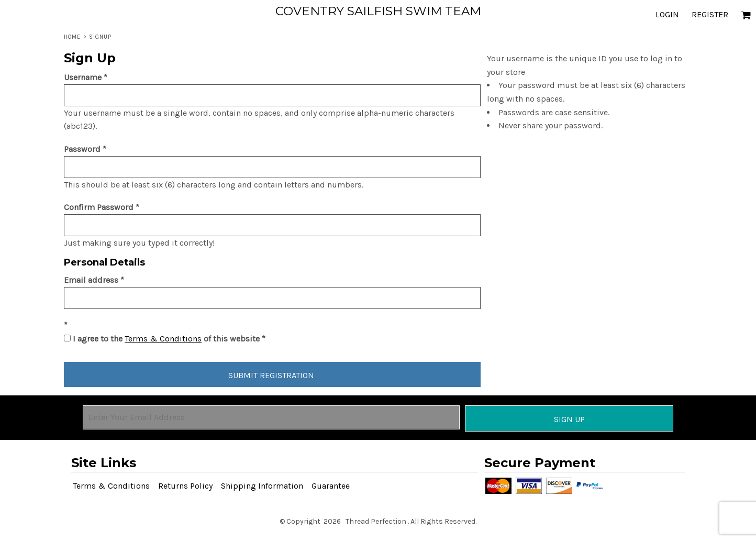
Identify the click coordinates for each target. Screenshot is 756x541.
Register (710, 14)
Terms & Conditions (163, 339)
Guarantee (331, 486)
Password (82, 149)
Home (72, 37)
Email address (91, 280)
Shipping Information (262, 486)
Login (667, 14)
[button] (746, 15)
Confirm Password (99, 207)
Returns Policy (185, 486)
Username (83, 77)
